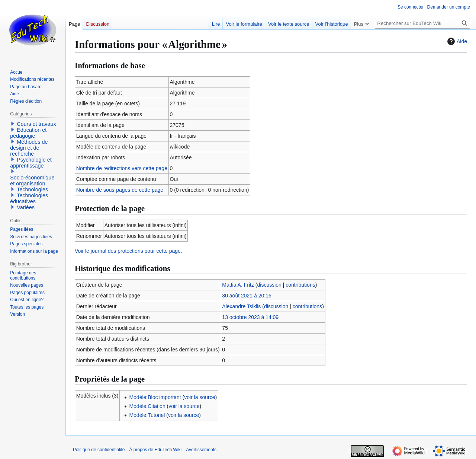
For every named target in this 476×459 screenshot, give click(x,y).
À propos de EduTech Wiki (155, 450)
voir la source (200, 397)
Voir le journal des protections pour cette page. (128, 251)
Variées (26, 207)
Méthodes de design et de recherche (29, 148)
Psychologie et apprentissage (31, 163)
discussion (269, 285)
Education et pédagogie (28, 133)
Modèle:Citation (147, 406)
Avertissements (201, 450)
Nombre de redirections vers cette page (122, 168)
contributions (300, 285)
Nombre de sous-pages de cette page (120, 190)
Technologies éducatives (29, 198)
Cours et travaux (36, 124)
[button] (13, 124)
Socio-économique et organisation (32, 181)
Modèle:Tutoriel (147, 415)
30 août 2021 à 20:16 (247, 296)
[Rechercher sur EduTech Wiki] (422, 23)
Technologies (32, 189)
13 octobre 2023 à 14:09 (250, 317)
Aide (456, 41)
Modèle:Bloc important (155, 397)
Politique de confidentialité (99, 450)
